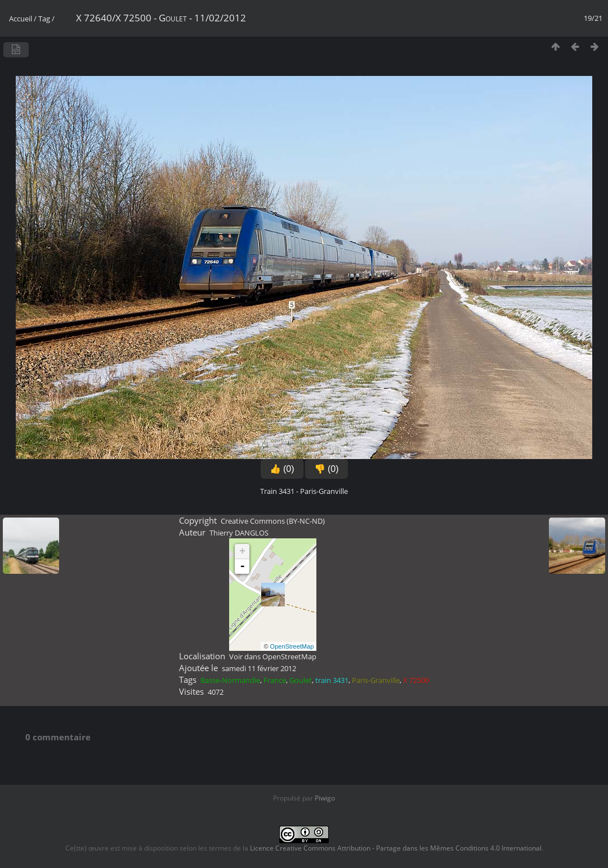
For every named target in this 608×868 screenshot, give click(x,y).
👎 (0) (327, 469)
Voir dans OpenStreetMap (273, 656)
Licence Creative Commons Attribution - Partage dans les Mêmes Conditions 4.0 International (396, 848)
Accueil (21, 19)
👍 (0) (282, 469)
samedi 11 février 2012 (259, 668)
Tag (44, 19)
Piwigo (325, 798)
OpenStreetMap (292, 646)
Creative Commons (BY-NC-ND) (273, 521)
